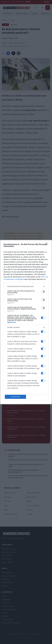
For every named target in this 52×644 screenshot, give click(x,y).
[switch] (43, 292)
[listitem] (26, 286)
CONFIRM (15, 397)
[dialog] (26, 322)
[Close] (47, 245)
